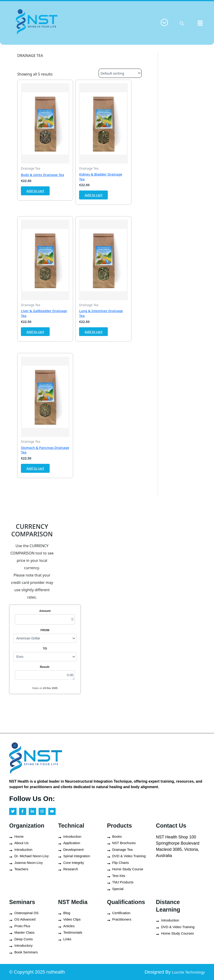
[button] (200, 23)
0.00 (48, 686)
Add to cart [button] (37, 193)
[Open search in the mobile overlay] (182, 23)
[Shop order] (118, 73)
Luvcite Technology (183, 972)
